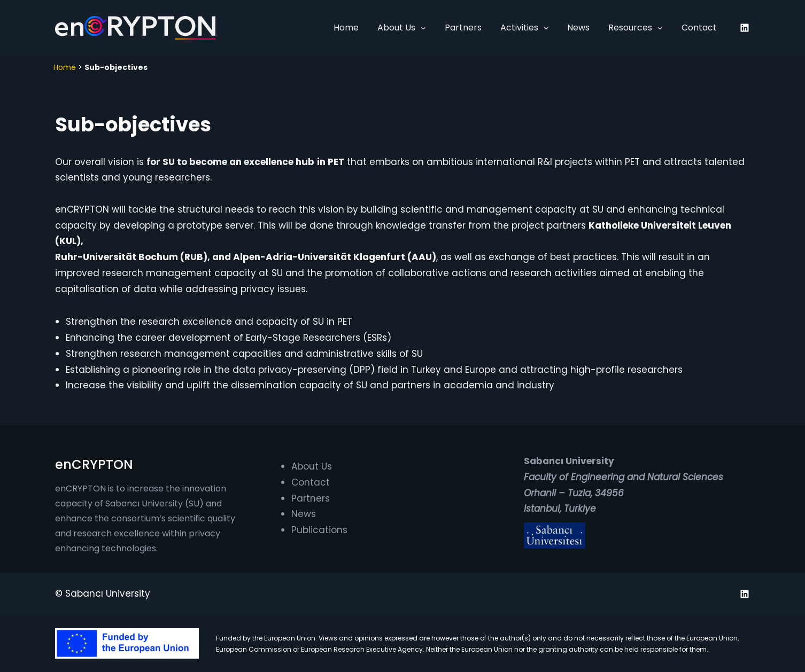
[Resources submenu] (660, 28)
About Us (396, 28)
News (304, 514)
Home (65, 67)
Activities (519, 28)
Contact (311, 482)
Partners (311, 498)
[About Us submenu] (423, 28)
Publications (319, 530)
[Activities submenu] (546, 28)
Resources (630, 28)
